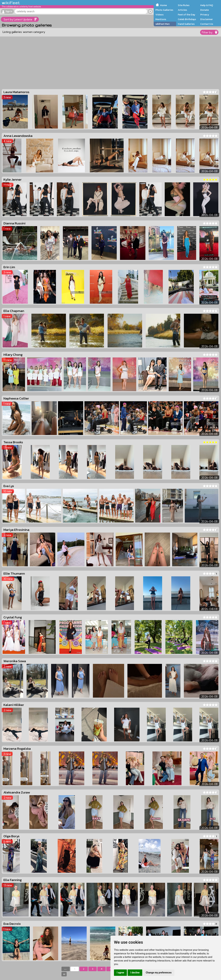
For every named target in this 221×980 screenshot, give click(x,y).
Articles (182, 10)
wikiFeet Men (162, 24)
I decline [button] (135, 973)
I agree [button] (120, 973)
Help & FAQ (207, 5)
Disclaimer (206, 19)
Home (163, 5)
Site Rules (184, 5)
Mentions (161, 19)
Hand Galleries (186, 24)
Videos (159, 15)
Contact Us (207, 24)
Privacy (205, 15)
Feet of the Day (187, 15)
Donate (205, 10)
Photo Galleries (164, 10)
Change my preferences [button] (159, 973)
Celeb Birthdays (187, 19)
